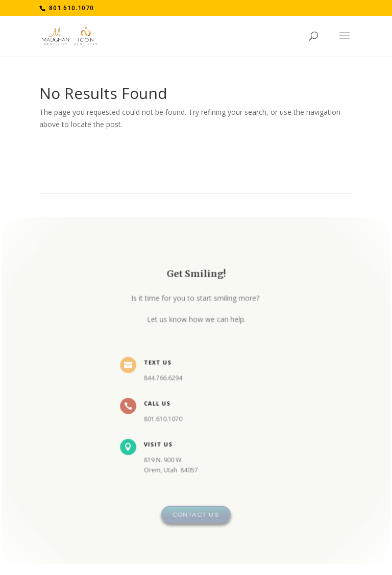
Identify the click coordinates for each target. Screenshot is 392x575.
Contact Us (196, 511)
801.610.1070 (70, 8)
